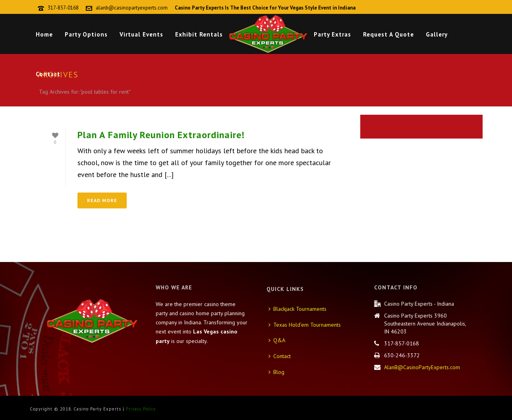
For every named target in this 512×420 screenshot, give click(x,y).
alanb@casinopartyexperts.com (132, 8)
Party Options (86, 34)
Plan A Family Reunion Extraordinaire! (161, 135)
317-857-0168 (63, 8)
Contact (48, 74)
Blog (276, 372)
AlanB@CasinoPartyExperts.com (422, 367)
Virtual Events (141, 34)
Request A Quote (388, 34)
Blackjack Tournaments (298, 309)
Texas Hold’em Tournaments (305, 325)
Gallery (437, 34)
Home (44, 34)
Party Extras (332, 34)
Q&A (277, 340)
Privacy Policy (141, 409)
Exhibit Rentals (199, 34)
